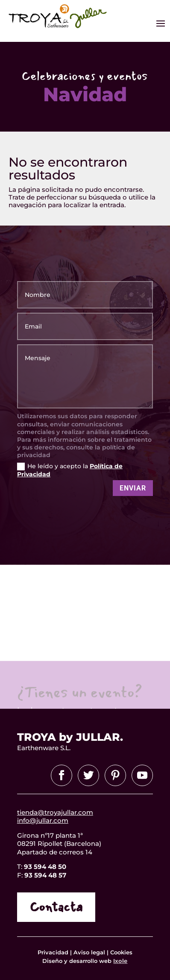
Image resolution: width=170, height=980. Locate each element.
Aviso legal (89, 952)
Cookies (121, 952)
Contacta (56, 907)
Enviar (133, 488)
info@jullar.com (43, 820)
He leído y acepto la (70, 470)
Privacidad (54, 952)
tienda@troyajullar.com (55, 812)
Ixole (120, 961)
